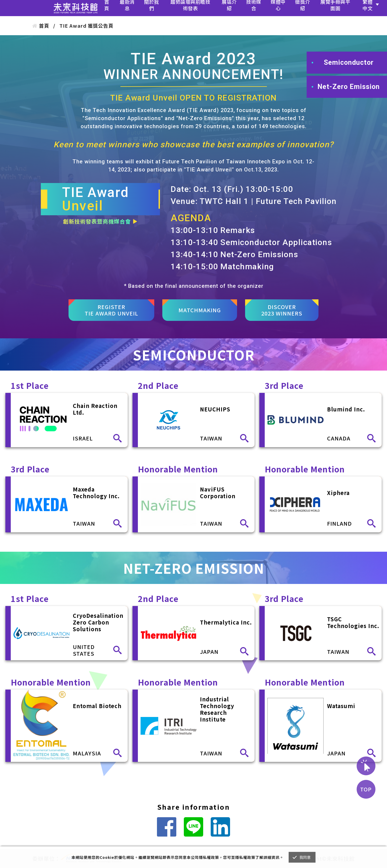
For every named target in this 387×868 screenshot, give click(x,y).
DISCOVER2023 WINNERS (282, 310)
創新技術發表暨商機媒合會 (100, 221)
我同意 (305, 857)
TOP (366, 789)
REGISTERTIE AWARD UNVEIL (111, 310)
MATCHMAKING (200, 310)
